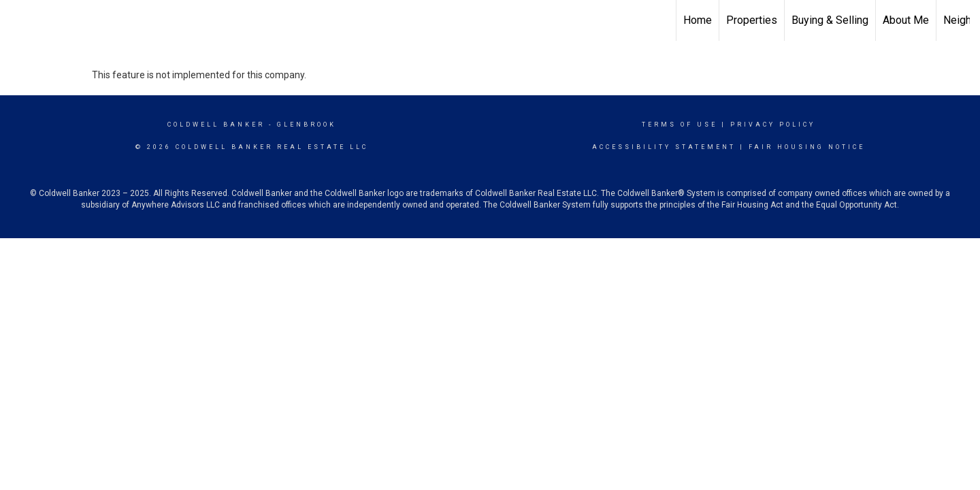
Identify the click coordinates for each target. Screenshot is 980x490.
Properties (752, 20)
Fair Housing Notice (807, 147)
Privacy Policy (773, 125)
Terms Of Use (680, 125)
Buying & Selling (830, 20)
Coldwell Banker (216, 125)
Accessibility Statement (664, 147)
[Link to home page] (17, 20)
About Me (906, 20)
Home (698, 20)
